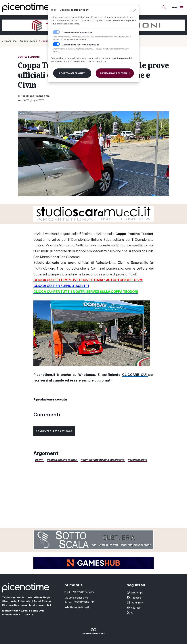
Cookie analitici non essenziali (81, 45)
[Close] (135, 10)
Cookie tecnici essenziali (77, 33)
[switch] (56, 44)
